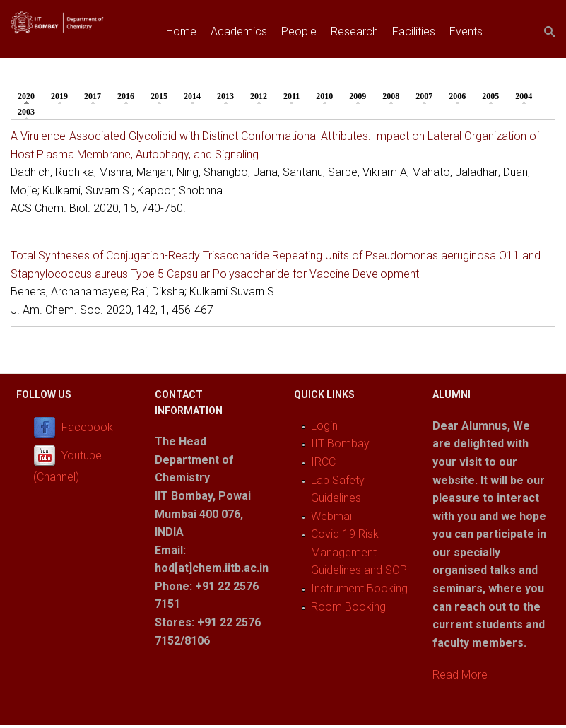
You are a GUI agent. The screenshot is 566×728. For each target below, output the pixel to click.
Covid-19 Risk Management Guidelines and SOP (359, 552)
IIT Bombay (340, 444)
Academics (239, 31)
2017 (93, 96)
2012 (259, 96)
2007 (424, 96)
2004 (524, 96)
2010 (324, 96)
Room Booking (348, 607)
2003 (26, 112)
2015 (159, 96)
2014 (192, 96)
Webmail (332, 516)
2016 (126, 96)
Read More (460, 675)
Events (466, 31)
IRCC (323, 462)
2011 (291, 96)
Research (354, 31)
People (299, 31)
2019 (59, 96)
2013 (225, 96)
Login (324, 426)
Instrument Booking (359, 588)
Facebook (87, 427)
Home (181, 31)
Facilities (414, 31)
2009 (358, 96)
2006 (457, 96)
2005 (490, 96)
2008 (391, 96)
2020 (30, 95)
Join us (184, 64)
